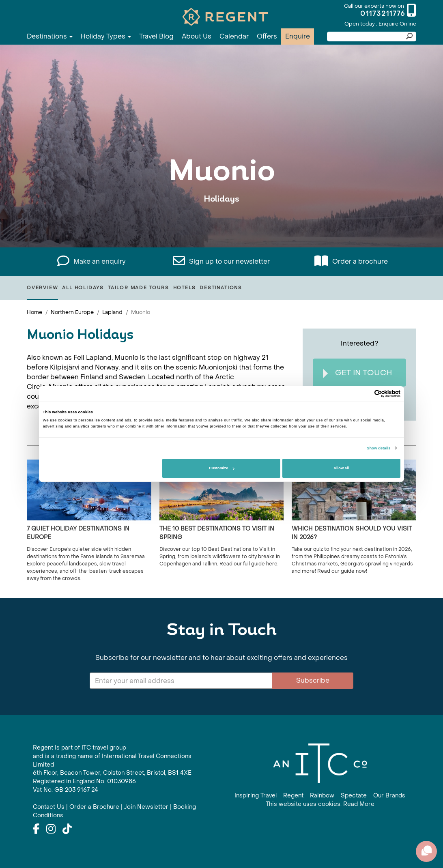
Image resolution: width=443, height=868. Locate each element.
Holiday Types (106, 36)
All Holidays (83, 288)
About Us (197, 36)
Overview (42, 288)
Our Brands (389, 796)
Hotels (185, 288)
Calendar (234, 36)
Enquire (298, 36)
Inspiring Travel (256, 796)
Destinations (50, 36)
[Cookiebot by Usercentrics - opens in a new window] (365, 394)
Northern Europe (72, 312)
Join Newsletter (146, 807)
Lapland (112, 312)
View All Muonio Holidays (222, 224)
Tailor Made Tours (139, 288)
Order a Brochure (94, 807)
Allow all (341, 468)
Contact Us (49, 807)
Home (34, 312)
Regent (293, 796)
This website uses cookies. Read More (320, 804)
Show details (378, 448)
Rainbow (322, 796)
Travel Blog (156, 36)
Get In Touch (357, 373)
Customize (221, 468)
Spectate (354, 796)
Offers (267, 36)
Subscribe (313, 680)
